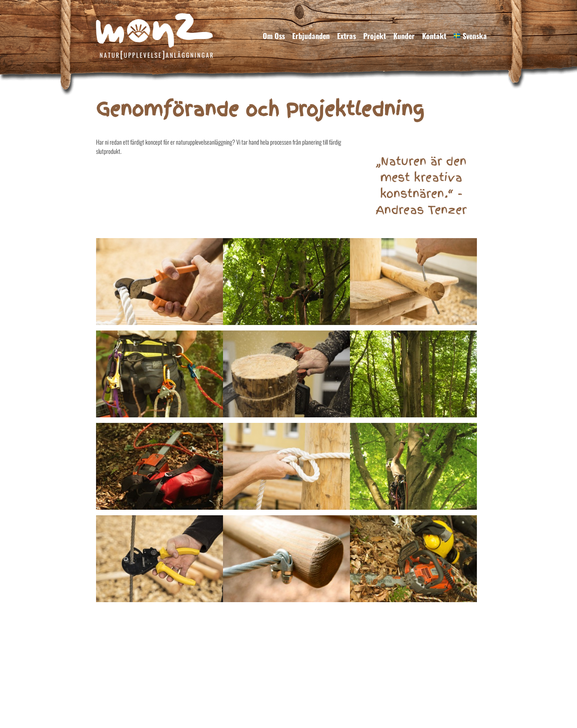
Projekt (375, 36)
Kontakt (434, 36)
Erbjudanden (311, 36)
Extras (346, 36)
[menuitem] (470, 36)
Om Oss (274, 36)
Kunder (404, 36)
